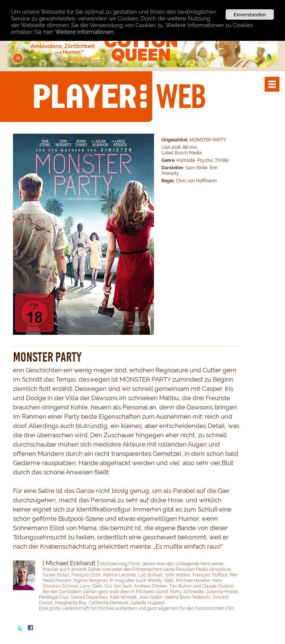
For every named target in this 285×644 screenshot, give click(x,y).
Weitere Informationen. (85, 32)
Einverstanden (250, 14)
